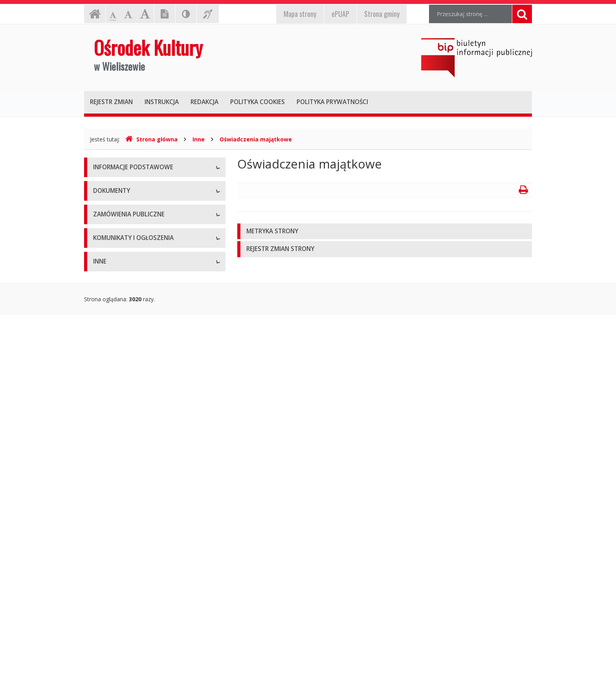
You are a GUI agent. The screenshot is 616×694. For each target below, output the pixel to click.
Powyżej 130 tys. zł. (118, 428)
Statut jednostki (113, 316)
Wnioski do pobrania (119, 351)
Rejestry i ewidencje (118, 624)
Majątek (104, 589)
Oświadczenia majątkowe (256, 139)
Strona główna (151, 139)
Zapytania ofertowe (118, 445)
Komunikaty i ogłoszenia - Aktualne (138, 512)
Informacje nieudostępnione (129, 571)
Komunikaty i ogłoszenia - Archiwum (139, 530)
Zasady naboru (112, 386)
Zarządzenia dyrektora (122, 369)
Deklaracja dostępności (123, 274)
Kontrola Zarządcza (118, 642)
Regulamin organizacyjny (125, 333)
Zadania (103, 257)
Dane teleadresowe (118, 186)
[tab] (385, 232)
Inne (199, 139)
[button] (385, 232)
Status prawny (111, 204)
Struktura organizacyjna (123, 221)
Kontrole (104, 606)
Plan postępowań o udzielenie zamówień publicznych (146, 467)
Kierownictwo (110, 239)
